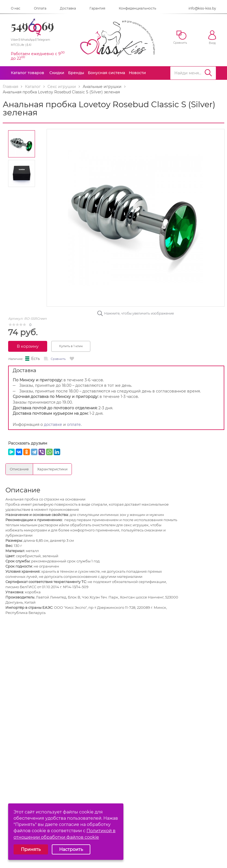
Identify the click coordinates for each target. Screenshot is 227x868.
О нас (16, 8)
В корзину (28, 346)
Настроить (71, 849)
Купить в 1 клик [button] (71, 346)
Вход (212, 38)
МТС (14, 45)
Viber (15, 40)
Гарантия (97, 8)
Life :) (23, 45)
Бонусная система (106, 73)
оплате (74, 425)
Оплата (40, 8)
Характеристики (52, 469)
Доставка (68, 8)
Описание (19, 469)
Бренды (76, 73)
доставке (53, 425)
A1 (30, 45)
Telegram (44, 40)
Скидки (57, 73)
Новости (137, 73)
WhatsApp (28, 40)
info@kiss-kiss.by (202, 8)
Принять (31, 849)
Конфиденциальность (138, 8)
